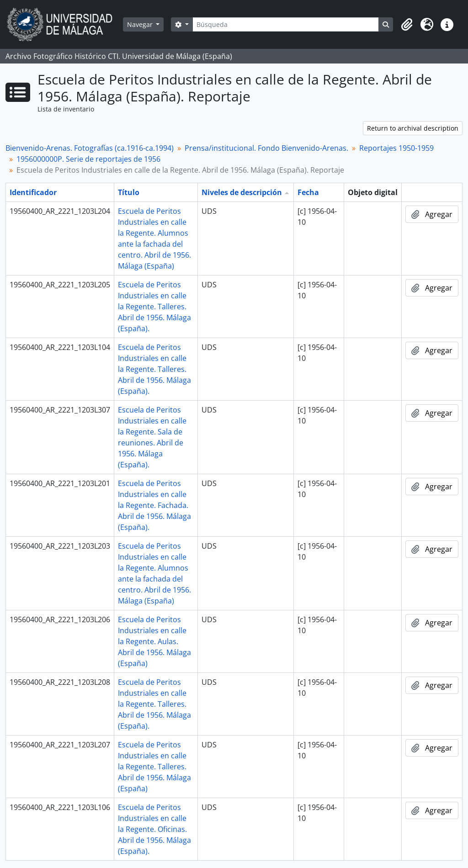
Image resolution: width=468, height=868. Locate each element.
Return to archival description (413, 128)
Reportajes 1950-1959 (396, 148)
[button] (407, 25)
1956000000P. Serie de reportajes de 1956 (88, 159)
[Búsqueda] (286, 24)
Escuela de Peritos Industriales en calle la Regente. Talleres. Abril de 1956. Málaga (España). (154, 307)
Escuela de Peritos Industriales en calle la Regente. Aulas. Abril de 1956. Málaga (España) (154, 641)
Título (129, 192)
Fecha (308, 192)
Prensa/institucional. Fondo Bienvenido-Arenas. (266, 148)
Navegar (141, 24)
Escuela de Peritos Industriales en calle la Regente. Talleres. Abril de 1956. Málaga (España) (154, 767)
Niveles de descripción (242, 192)
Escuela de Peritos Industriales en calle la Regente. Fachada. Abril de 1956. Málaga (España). (154, 505)
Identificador (33, 192)
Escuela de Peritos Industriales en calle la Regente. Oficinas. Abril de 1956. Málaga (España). (154, 829)
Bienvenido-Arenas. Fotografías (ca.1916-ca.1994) (90, 148)
